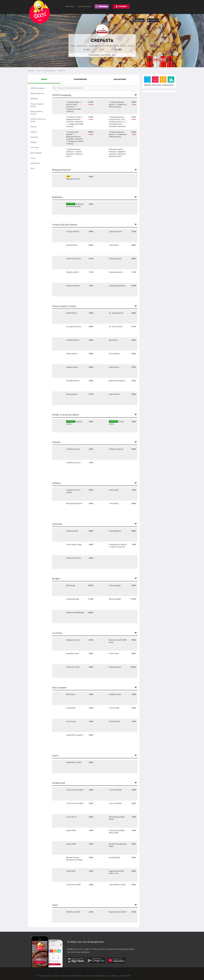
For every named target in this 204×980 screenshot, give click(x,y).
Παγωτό (34, 127)
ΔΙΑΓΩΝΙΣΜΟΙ (85, 6)
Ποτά (32, 168)
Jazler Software (77, 976)
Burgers (34, 142)
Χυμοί (33, 158)
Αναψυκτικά (35, 163)
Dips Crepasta (36, 153)
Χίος (38, 70)
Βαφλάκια (34, 98)
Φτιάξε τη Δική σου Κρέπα (38, 120)
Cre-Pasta (34, 147)
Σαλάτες (34, 132)
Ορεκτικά (34, 137)
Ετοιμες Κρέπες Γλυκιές (37, 113)
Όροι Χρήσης (112, 976)
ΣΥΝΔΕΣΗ (121, 6)
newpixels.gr (100, 976)
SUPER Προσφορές (38, 88)
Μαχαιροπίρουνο (37, 93)
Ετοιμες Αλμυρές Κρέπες (37, 105)
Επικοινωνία (125, 976)
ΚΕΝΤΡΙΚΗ (70, 6)
